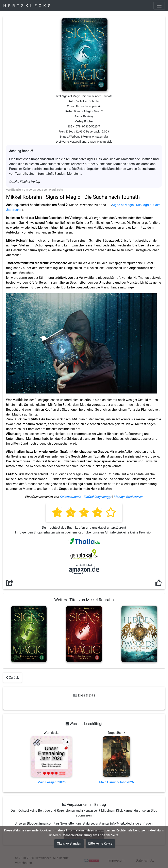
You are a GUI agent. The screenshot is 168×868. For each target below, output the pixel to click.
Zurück (12, 678)
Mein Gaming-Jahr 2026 (116, 782)
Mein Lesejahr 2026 (52, 782)
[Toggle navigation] (159, 6)
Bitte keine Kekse (100, 843)
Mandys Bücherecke (128, 497)
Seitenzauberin (70, 497)
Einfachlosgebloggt (97, 497)
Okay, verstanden (69, 843)
